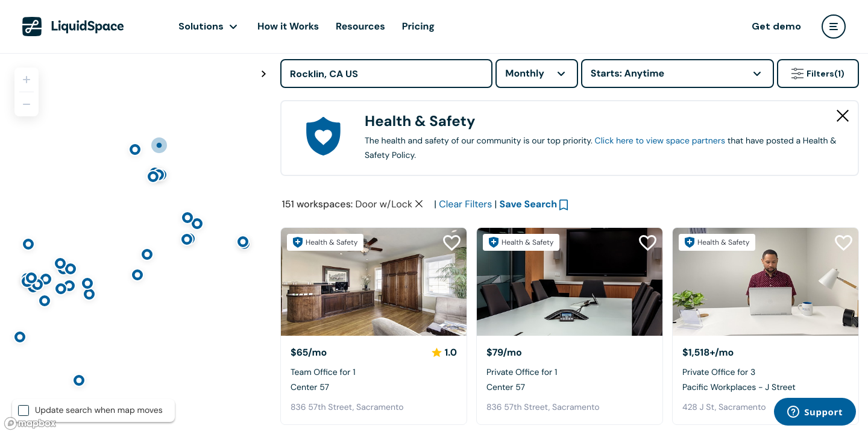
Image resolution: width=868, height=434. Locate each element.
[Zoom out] (27, 104)
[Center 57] (374, 282)
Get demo (776, 26)
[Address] (386, 74)
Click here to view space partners (660, 141)
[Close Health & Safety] (843, 116)
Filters (818, 74)
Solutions (201, 26)
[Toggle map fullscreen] (263, 74)
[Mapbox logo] (30, 423)
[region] (136, 244)
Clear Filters (465, 204)
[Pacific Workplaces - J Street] (766, 282)
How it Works (288, 26)
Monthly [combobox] (525, 73)
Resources (360, 26)
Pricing (418, 26)
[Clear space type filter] (419, 204)
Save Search (529, 204)
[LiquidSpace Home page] (73, 27)
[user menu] (834, 27)
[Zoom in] (27, 80)
